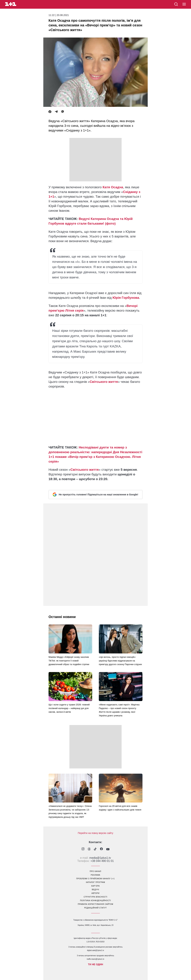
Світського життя (104, 382)
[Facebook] (50, 112)
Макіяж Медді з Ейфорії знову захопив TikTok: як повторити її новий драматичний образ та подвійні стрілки (69, 661)
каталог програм (95, 882)
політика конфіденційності (95, 901)
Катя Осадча (113, 187)
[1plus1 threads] (89, 849)
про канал (95, 871)
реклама (95, 875)
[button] (184, 4)
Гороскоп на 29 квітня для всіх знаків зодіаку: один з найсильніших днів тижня (120, 808)
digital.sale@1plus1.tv (95, 950)
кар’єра (95, 886)
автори (95, 893)
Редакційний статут (95, 908)
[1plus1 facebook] (101, 849)
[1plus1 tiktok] (95, 849)
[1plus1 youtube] (108, 849)
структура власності (95, 897)
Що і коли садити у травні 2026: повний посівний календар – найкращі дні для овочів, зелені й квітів (69, 708)
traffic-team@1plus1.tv (95, 959)
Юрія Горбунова (126, 298)
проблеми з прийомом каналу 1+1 (96, 879)
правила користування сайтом (95, 904)
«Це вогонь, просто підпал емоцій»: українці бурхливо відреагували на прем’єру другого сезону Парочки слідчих (120, 661)
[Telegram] (56, 112)
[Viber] (63, 112)
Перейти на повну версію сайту (95, 833)
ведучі (95, 890)
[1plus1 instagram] (83, 849)
